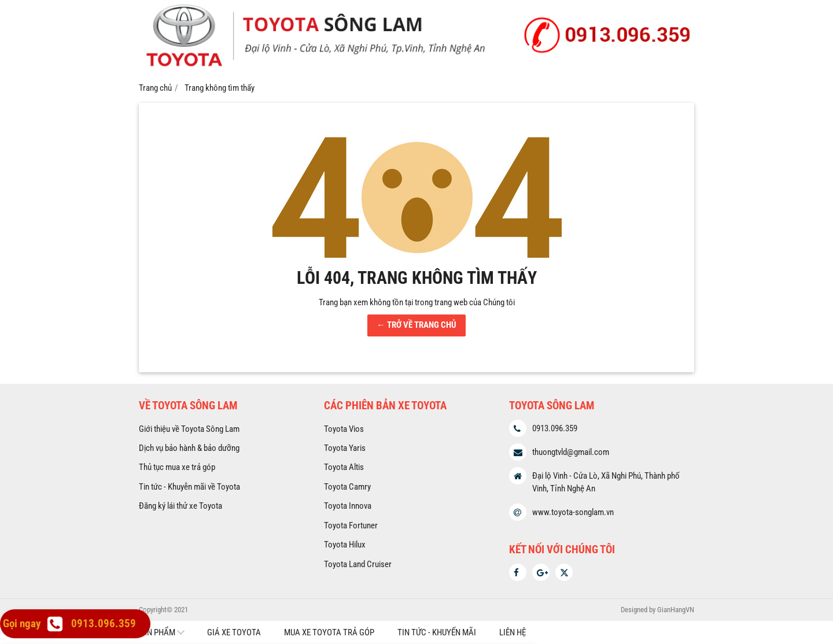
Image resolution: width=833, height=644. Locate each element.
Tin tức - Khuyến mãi (437, 632)
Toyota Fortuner (351, 525)
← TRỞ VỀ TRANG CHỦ (417, 325)
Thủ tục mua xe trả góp (177, 467)
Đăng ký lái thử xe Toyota (180, 506)
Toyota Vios (344, 429)
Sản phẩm (156, 632)
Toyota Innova (348, 506)
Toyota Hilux (345, 545)
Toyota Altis (344, 467)
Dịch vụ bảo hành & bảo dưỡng (189, 448)
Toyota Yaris (345, 448)
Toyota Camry (347, 487)
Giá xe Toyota (234, 632)
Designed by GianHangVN (657, 610)
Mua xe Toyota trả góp (329, 632)
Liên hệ (513, 632)
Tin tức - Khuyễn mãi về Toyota (189, 487)
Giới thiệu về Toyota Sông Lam (189, 429)
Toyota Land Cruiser (358, 564)
